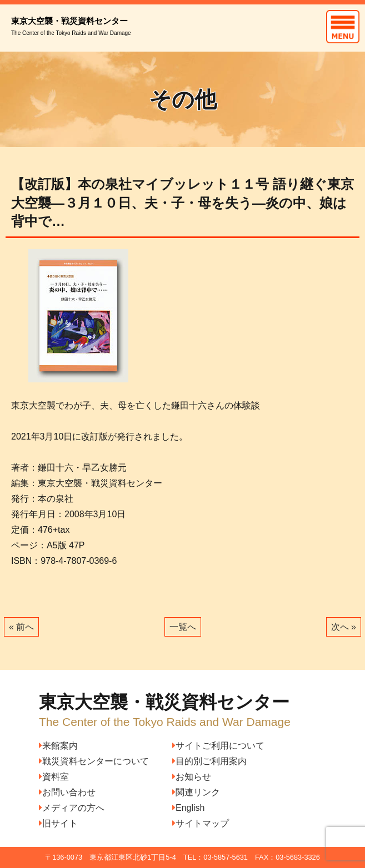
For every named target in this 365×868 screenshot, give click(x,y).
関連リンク (196, 792)
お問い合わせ (67, 792)
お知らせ (192, 777)
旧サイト (58, 823)
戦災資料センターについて (94, 761)
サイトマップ (201, 823)
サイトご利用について (218, 746)
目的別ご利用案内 (209, 761)
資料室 (54, 777)
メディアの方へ (72, 808)
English (188, 808)
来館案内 (58, 746)
